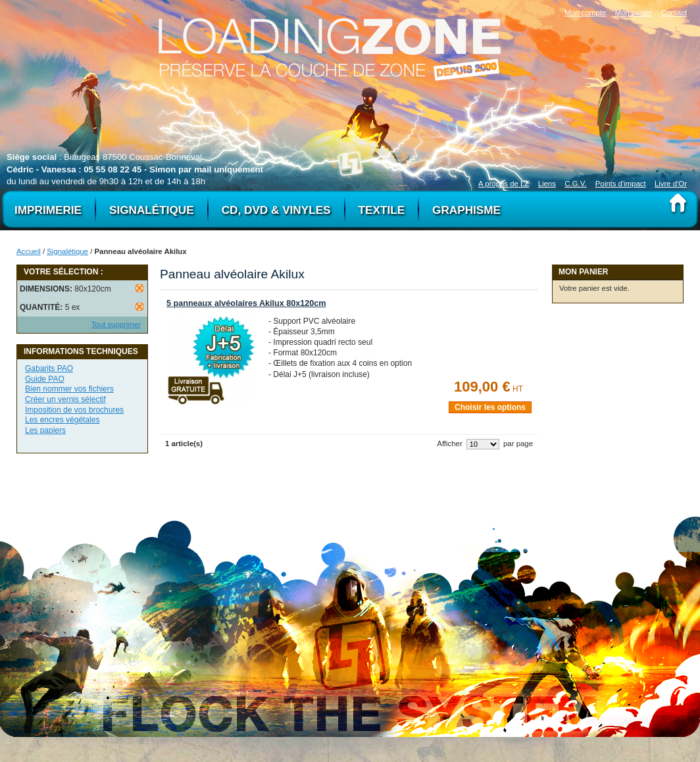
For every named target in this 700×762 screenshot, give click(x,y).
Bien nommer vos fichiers (69, 389)
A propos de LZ (504, 184)
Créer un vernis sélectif (65, 399)
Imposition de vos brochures (74, 410)
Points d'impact (621, 184)
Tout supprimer (116, 324)
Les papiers (45, 430)
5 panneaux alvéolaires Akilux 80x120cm (246, 303)
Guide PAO (45, 379)
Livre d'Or (671, 184)
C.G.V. (575, 184)
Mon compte (585, 13)
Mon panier (633, 13)
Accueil (29, 251)
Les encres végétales (62, 420)
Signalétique (67, 251)
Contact (674, 13)
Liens (547, 184)
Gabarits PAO (49, 368)
